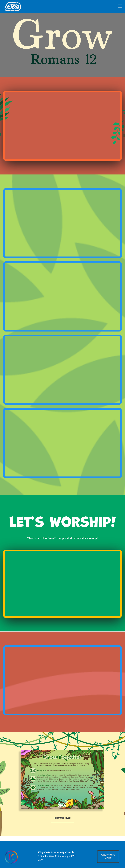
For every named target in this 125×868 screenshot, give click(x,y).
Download (62, 818)
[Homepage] (11, 857)
